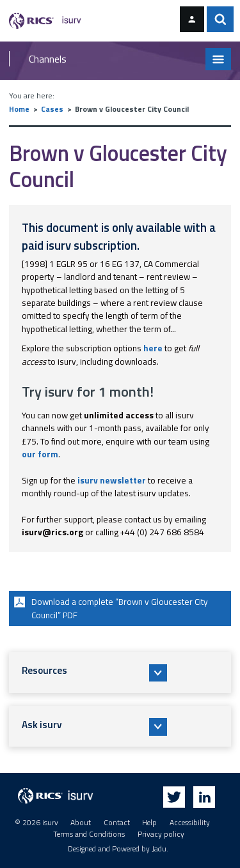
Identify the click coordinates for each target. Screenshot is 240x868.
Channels (48, 59)
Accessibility (190, 823)
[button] (120, 673)
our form (40, 454)
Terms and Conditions (89, 834)
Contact (117, 823)
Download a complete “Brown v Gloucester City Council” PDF (109, 607)
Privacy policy (161, 834)
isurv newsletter (112, 480)
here (153, 348)
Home (19, 109)
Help (149, 823)
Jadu (159, 849)
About (81, 823)
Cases (52, 109)
